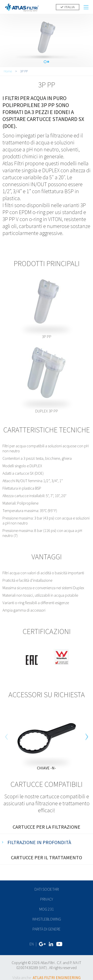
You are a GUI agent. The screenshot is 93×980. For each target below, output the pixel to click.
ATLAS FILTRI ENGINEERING (57, 978)
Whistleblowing (47, 919)
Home (8, 71)
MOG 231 (46, 909)
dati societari (47, 889)
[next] (86, 737)
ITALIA (68, 7)
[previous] (7, 737)
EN (32, 944)
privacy (47, 899)
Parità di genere (46, 929)
